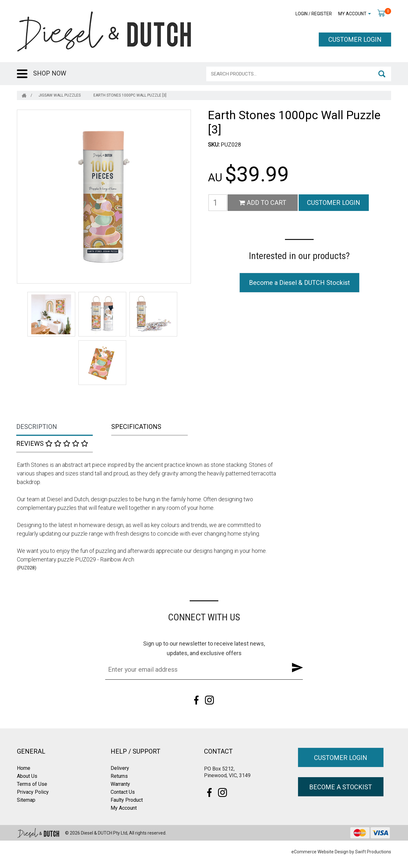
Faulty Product (127, 800)
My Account (352, 14)
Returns (119, 776)
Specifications (136, 427)
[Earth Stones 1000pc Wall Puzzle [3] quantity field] (218, 203)
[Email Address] (194, 669)
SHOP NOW (50, 73)
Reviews (52, 444)
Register (322, 14)
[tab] (64, 427)
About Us (27, 776)
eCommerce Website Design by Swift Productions (341, 852)
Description (37, 427)
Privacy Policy (33, 792)
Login (302, 14)
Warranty (120, 784)
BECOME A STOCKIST (341, 787)
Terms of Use (32, 784)
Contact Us (123, 792)
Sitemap (26, 800)
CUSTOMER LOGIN (355, 40)
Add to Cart (263, 203)
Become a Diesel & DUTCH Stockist (299, 283)
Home (24, 768)
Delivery (120, 768)
